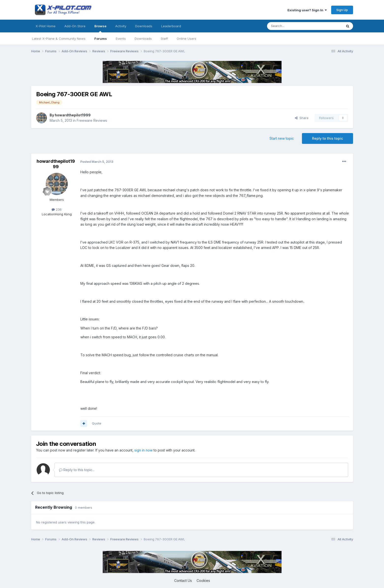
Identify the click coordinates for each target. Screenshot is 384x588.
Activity (121, 26)
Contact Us (183, 581)
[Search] (292, 26)
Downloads (143, 39)
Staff (164, 39)
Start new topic (282, 138)
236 (57, 209)
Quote (97, 423)
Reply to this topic (327, 138)
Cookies (203, 581)
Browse (100, 28)
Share (302, 118)
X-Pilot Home (46, 26)
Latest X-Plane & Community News (59, 39)
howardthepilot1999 (73, 115)
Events (121, 39)
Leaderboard (171, 26)
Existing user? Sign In (307, 10)
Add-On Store (75, 26)
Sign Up (342, 10)
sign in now (143, 450)
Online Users (186, 39)
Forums (101, 39)
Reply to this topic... (77, 470)
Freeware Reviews (92, 120)
